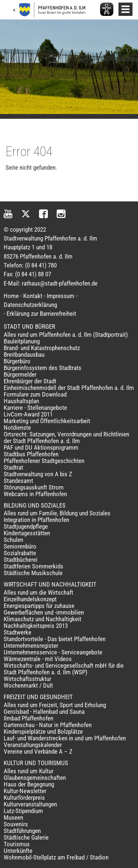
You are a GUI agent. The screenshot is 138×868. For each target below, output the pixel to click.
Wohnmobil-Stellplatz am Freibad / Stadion (56, 857)
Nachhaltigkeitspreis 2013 (36, 626)
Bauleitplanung (22, 341)
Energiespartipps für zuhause (39, 606)
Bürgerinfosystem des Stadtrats (43, 368)
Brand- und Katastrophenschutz (42, 348)
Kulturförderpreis (24, 798)
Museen (13, 817)
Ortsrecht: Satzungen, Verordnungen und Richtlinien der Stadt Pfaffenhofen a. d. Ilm (66, 438)
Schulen (13, 540)
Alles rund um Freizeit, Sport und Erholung (55, 705)
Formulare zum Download (35, 394)
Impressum (61, 296)
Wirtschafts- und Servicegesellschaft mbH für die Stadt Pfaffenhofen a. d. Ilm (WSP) (64, 669)
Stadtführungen (22, 831)
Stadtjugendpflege (26, 526)
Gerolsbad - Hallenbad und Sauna (44, 712)
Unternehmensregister (31, 646)
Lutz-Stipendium (23, 811)
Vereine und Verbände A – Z (38, 751)
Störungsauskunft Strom (34, 487)
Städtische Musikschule (33, 573)
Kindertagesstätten (27, 533)
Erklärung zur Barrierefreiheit (41, 314)
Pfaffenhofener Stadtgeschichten (44, 461)
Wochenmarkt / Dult (28, 685)
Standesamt (18, 481)
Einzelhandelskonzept (30, 599)
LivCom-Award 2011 (28, 414)
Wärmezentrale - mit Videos (38, 659)
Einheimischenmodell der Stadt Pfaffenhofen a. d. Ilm (69, 388)
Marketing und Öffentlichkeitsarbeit (47, 421)
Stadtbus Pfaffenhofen (31, 454)
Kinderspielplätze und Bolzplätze (43, 732)
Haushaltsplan (21, 401)
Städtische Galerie (26, 837)
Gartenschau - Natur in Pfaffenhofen (48, 725)
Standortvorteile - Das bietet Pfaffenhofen (55, 639)
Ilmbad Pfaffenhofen (29, 718)
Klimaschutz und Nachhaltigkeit (43, 619)
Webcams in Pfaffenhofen (35, 494)
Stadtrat (13, 467)
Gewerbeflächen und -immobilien (44, 612)
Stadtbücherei (21, 560)
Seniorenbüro (20, 546)
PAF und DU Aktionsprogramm (41, 447)
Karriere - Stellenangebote (35, 408)
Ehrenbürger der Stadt (30, 381)
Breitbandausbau (24, 355)
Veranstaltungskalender (33, 745)
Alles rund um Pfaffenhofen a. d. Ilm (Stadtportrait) (66, 335)
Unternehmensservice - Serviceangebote (53, 652)
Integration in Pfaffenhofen (36, 520)
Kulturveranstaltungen (30, 804)
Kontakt (33, 296)
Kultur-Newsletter (25, 791)
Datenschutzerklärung (30, 305)
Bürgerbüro (17, 361)
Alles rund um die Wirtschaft (38, 592)
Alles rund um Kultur (29, 771)
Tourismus (17, 844)
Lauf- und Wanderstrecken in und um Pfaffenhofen (65, 738)
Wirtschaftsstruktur (27, 679)
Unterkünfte (18, 851)
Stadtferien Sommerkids (33, 566)
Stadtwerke (17, 632)
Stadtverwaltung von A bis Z (38, 474)
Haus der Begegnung (29, 784)
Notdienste (17, 428)
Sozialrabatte (20, 553)
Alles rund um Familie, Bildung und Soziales (57, 513)
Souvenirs (16, 824)
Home (11, 296)
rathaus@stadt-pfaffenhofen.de (60, 283)
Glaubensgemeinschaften (35, 778)
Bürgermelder (20, 374)
